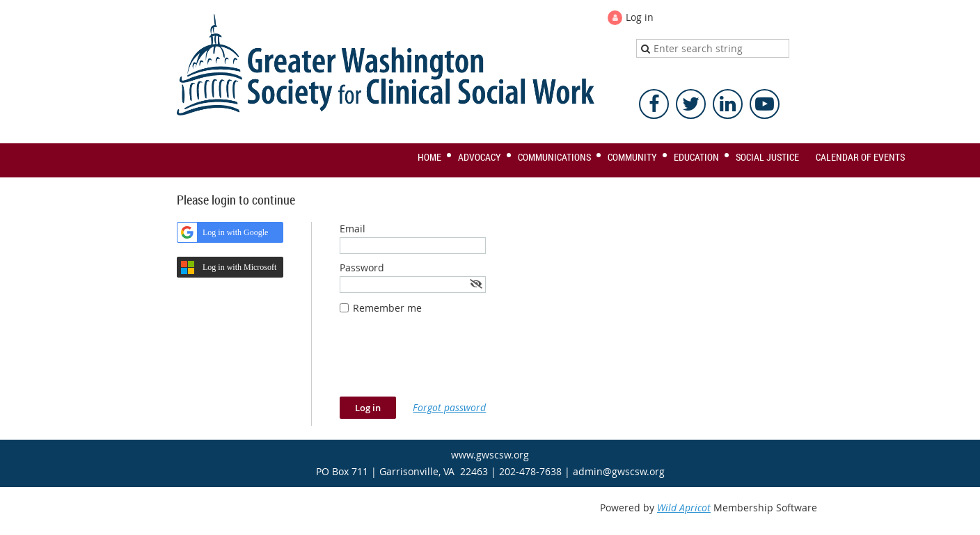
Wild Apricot (684, 508)
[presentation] (445, 362)
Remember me (387, 308)
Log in (640, 17)
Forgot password (449, 407)
